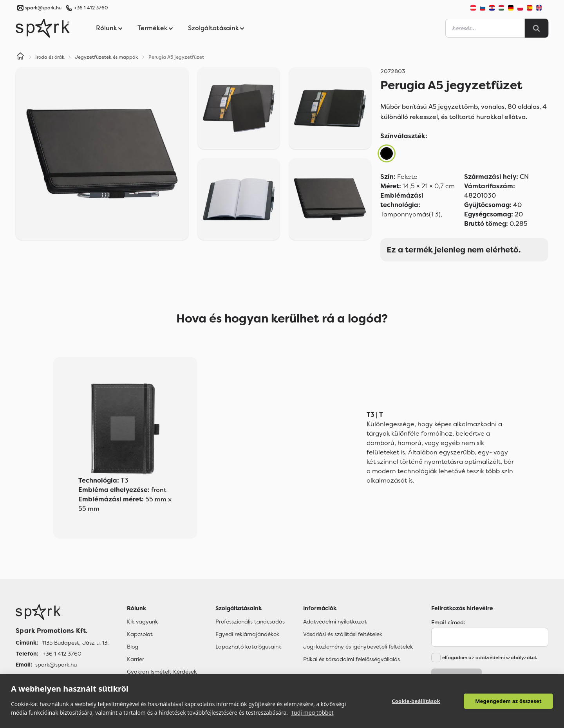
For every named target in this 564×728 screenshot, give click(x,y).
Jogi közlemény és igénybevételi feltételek (358, 647)
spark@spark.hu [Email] (56, 665)
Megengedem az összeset (508, 701)
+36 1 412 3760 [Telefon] (62, 654)
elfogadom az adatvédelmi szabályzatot (489, 658)
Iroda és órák (50, 57)
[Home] (20, 57)
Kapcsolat (140, 634)
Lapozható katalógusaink (248, 647)
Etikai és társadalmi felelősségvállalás (352, 659)
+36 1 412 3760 (91, 8)
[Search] (537, 28)
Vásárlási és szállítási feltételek (343, 634)
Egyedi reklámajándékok (247, 634)
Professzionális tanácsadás (250, 622)
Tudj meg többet (312, 713)
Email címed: (448, 622)
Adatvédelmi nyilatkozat (335, 622)
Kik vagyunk (142, 622)
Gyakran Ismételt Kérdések (162, 672)
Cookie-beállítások (416, 701)
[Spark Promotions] (43, 28)
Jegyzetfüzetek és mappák (107, 57)
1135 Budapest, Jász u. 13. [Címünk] (75, 643)
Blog (133, 647)
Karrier (136, 659)
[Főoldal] (62, 612)
